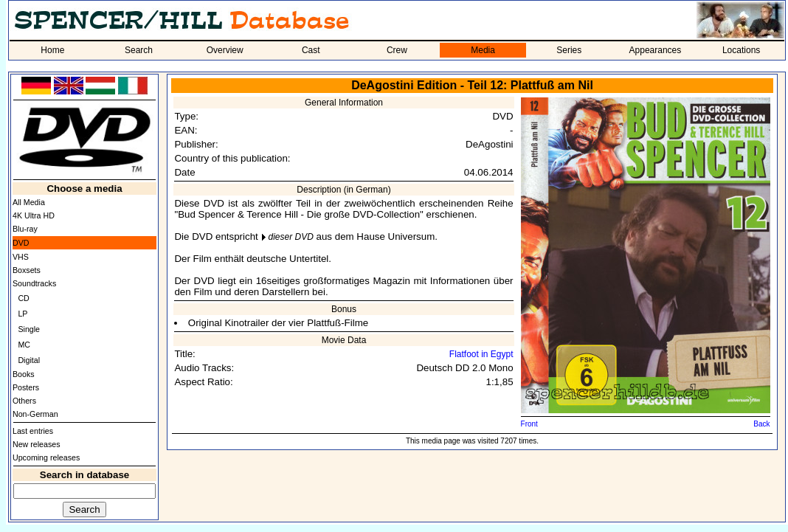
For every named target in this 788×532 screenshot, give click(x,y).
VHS (21, 257)
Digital (29, 360)
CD (23, 298)
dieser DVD (290, 237)
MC (24, 345)
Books (24, 374)
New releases (37, 444)
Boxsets (27, 270)
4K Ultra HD (34, 215)
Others (24, 401)
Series (569, 50)
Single (29, 329)
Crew (397, 50)
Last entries (33, 431)
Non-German (35, 414)
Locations (741, 50)
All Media (29, 202)
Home (52, 50)
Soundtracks (34, 283)
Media (483, 50)
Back (761, 424)
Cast (311, 50)
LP (23, 314)
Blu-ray (25, 229)
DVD (21, 243)
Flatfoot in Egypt (481, 354)
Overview (225, 50)
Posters (26, 387)
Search (139, 50)
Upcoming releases (46, 457)
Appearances (656, 50)
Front (529, 424)
